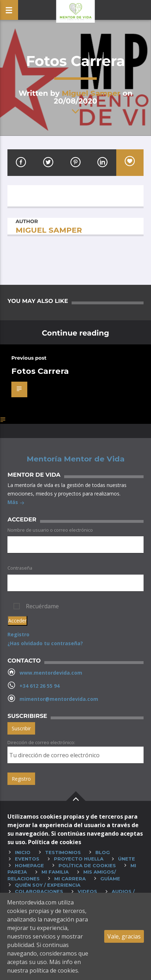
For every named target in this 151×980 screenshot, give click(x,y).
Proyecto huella (79, 859)
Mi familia (55, 872)
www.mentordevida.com (51, 673)
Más (16, 503)
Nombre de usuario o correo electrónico (50, 530)
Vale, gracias (124, 936)
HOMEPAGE (29, 865)
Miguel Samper (91, 93)
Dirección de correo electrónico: (41, 742)
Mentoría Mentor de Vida (75, 459)
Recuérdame (42, 606)
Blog (103, 852)
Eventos (27, 859)
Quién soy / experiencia (48, 885)
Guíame (110, 879)
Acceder (17, 621)
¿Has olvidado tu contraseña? (45, 643)
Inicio (23, 852)
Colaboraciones (39, 891)
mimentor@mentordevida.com (59, 699)
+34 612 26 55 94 (40, 686)
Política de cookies (87, 865)
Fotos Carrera (40, 371)
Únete (127, 859)
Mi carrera (70, 879)
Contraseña (20, 568)
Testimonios (63, 852)
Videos (87, 891)
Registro (18, 634)
